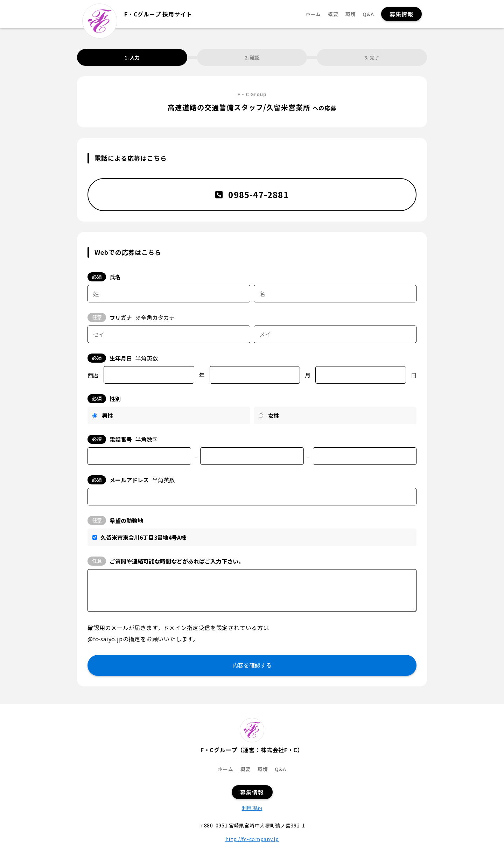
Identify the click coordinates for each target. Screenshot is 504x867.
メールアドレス (131, 480)
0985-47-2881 (252, 194)
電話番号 (123, 439)
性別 (104, 399)
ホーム (313, 14)
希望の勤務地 (115, 520)
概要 (333, 14)
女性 (274, 415)
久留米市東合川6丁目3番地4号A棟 (143, 537)
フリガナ (131, 317)
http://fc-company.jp (252, 839)
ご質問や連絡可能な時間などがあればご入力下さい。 (166, 561)
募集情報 (401, 14)
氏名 (104, 277)
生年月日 (123, 358)
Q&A (368, 14)
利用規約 (252, 808)
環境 (351, 14)
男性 (107, 415)
